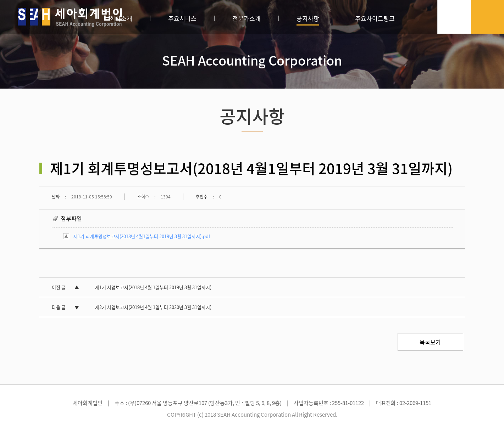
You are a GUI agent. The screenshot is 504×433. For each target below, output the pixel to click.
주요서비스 (182, 18)
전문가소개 (247, 18)
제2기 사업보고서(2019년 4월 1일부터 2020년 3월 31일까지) (153, 307)
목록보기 (430, 342)
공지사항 (308, 18)
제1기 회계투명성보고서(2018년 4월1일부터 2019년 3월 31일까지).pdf (142, 236)
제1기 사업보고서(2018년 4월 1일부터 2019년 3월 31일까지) (153, 287)
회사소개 (121, 18)
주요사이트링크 (375, 18)
